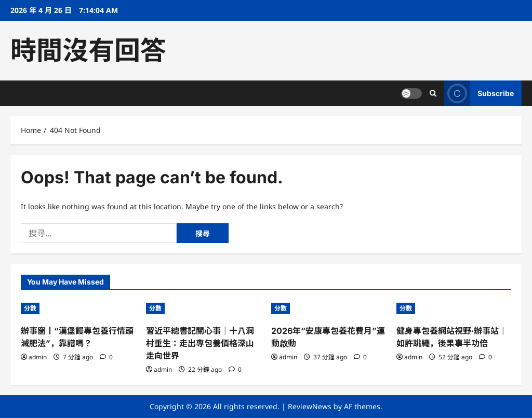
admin (38, 357)
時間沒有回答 (88, 50)
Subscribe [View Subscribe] (479, 93)
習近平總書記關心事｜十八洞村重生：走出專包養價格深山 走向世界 (200, 343)
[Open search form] (433, 93)
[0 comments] (106, 357)
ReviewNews (310, 406)
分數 (30, 308)
